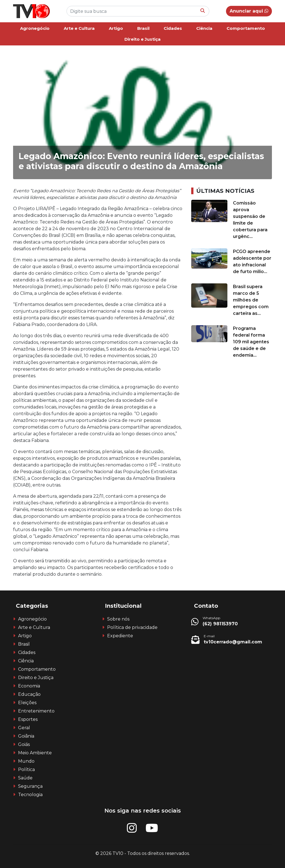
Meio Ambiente (35, 753)
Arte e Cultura (79, 28)
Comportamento (246, 28)
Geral (24, 728)
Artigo (116, 28)
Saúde (25, 778)
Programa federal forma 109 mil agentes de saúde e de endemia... (251, 342)
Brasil (143, 28)
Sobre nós (118, 619)
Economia (29, 686)
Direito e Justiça (142, 39)
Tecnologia (30, 795)
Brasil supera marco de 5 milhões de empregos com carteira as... (251, 300)
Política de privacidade (132, 627)
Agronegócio (35, 28)
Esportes (28, 719)
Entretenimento (36, 711)
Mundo (26, 761)
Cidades (173, 28)
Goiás (24, 744)
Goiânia (26, 736)
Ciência (204, 28)
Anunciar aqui (249, 11)
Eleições (27, 703)
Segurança (30, 786)
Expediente (120, 636)
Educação (29, 694)
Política (26, 769)
